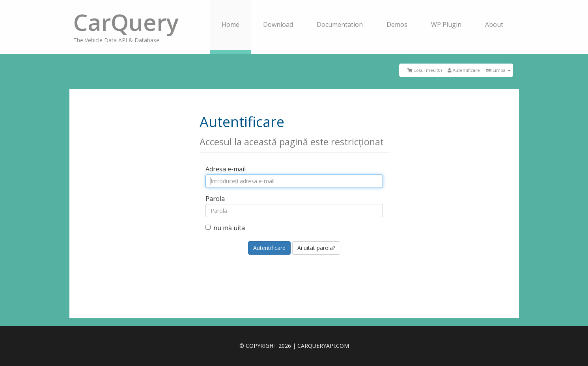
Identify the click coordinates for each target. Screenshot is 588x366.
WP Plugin (446, 24)
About (494, 24)
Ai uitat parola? (316, 248)
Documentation (340, 24)
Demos (397, 24)
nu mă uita (225, 228)
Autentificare (464, 70)
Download (278, 24)
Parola (215, 199)
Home (231, 24)
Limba (498, 70)
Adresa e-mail (226, 169)
